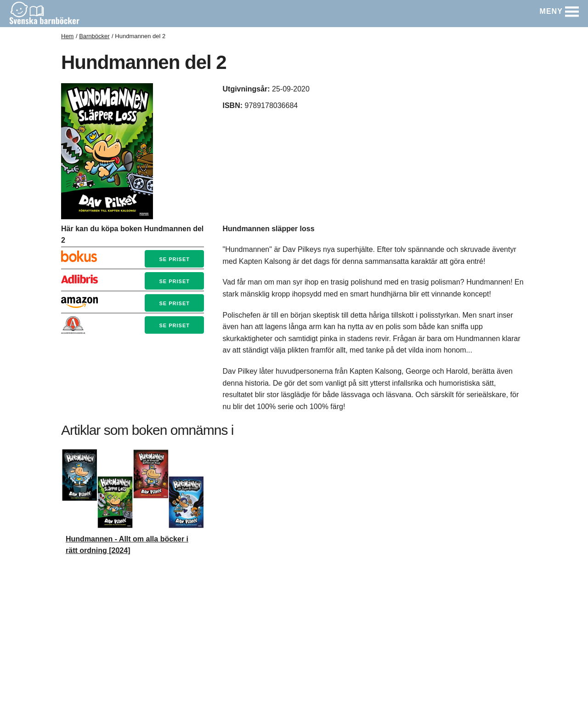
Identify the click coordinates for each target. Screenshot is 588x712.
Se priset (174, 259)
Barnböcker (94, 36)
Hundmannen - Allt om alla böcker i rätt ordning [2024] (127, 545)
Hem (67, 36)
